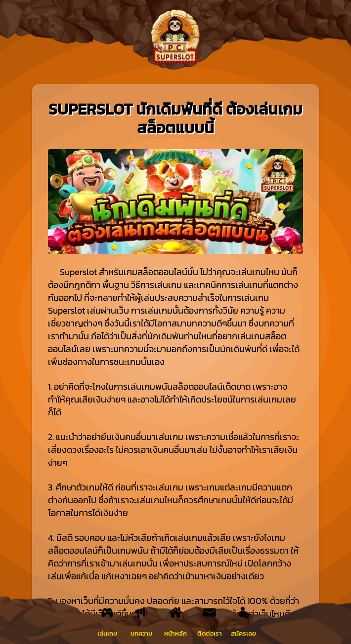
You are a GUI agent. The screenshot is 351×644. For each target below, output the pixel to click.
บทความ (141, 633)
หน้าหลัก (175, 633)
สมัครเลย (243, 633)
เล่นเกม (107, 633)
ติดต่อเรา (210, 633)
